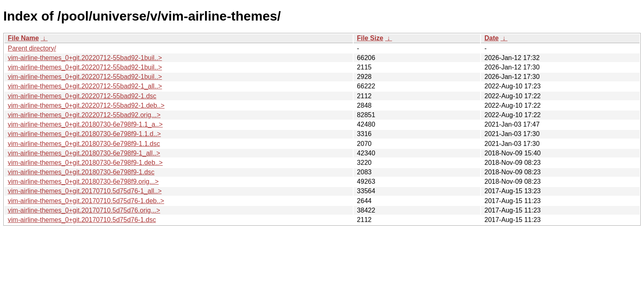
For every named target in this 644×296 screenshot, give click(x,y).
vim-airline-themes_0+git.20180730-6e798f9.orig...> (83, 182)
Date (491, 38)
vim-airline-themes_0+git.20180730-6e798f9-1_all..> (84, 153)
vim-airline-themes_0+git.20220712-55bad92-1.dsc (82, 96)
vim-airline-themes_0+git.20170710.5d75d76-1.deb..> (86, 201)
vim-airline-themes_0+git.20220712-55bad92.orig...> (84, 115)
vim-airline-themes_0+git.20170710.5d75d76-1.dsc (82, 220)
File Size (370, 38)
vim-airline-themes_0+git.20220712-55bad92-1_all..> (85, 86)
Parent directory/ (32, 48)
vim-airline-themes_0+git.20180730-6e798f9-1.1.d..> (84, 134)
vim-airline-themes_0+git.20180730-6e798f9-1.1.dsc (84, 144)
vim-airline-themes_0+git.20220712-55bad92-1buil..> (85, 58)
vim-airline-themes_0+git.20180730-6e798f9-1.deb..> (85, 163)
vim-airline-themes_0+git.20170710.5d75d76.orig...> (84, 210)
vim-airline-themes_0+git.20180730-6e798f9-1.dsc (81, 172)
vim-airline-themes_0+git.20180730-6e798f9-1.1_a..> (85, 124)
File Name (23, 38)
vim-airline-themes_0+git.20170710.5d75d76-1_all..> (85, 191)
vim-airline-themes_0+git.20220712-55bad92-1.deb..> (86, 105)
